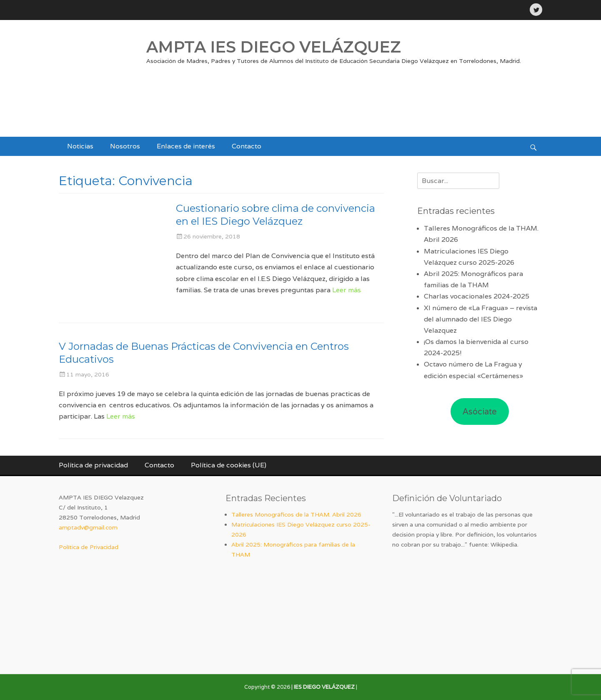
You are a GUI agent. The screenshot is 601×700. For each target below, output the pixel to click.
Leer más (347, 290)
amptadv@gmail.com (88, 527)
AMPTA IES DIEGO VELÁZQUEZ (274, 47)
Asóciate (480, 411)
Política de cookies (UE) (229, 465)
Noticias (80, 146)
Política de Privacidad (89, 547)
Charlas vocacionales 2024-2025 (477, 296)
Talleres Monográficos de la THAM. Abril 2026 (296, 514)
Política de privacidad (93, 465)
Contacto (247, 146)
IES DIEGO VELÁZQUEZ (324, 687)
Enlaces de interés (186, 146)
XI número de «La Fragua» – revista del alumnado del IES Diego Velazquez (481, 319)
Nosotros (125, 146)
